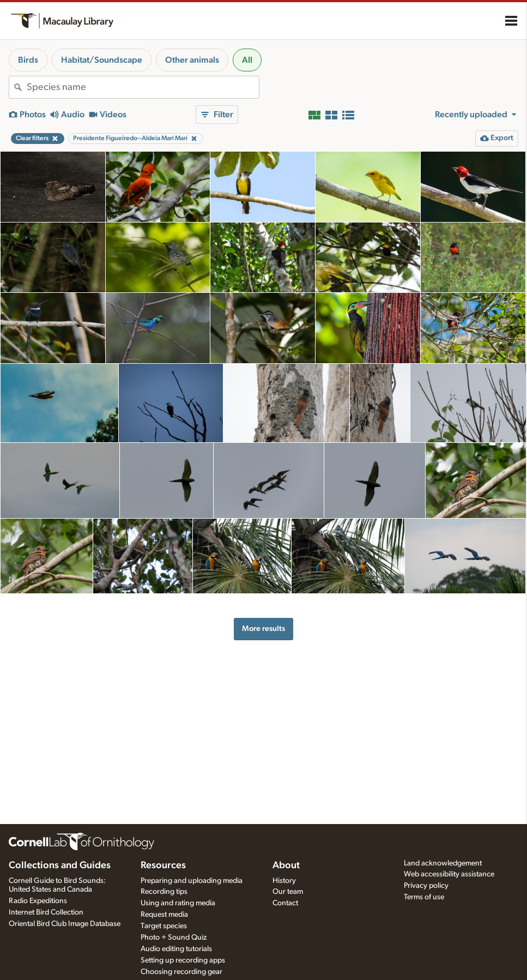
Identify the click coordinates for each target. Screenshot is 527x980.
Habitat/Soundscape (102, 60)
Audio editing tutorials (176, 949)
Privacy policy (426, 886)
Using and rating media (178, 903)
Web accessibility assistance (449, 874)
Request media (164, 915)
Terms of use (424, 897)
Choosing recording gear (181, 972)
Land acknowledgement (443, 863)
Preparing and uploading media (192, 881)
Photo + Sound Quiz (174, 937)
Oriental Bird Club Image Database (65, 924)
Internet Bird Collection (46, 912)
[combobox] (143, 87)
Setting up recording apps (183, 960)
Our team (288, 892)
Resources (163, 865)
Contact (285, 903)
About (286, 865)
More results (263, 629)
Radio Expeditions (38, 901)
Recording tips (164, 892)
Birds (28, 60)
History (284, 881)
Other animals (192, 60)
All (247, 60)
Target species (164, 926)
